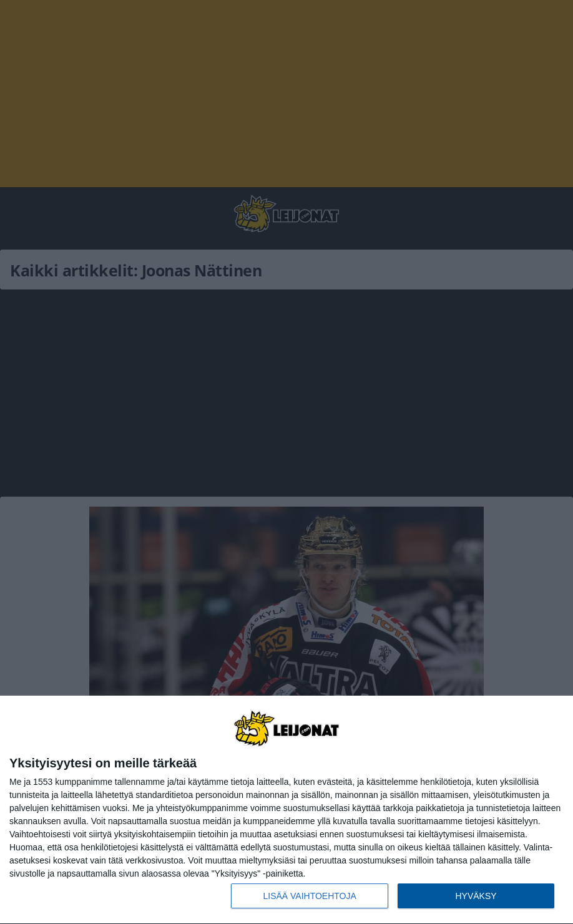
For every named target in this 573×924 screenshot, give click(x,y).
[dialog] (286, 810)
